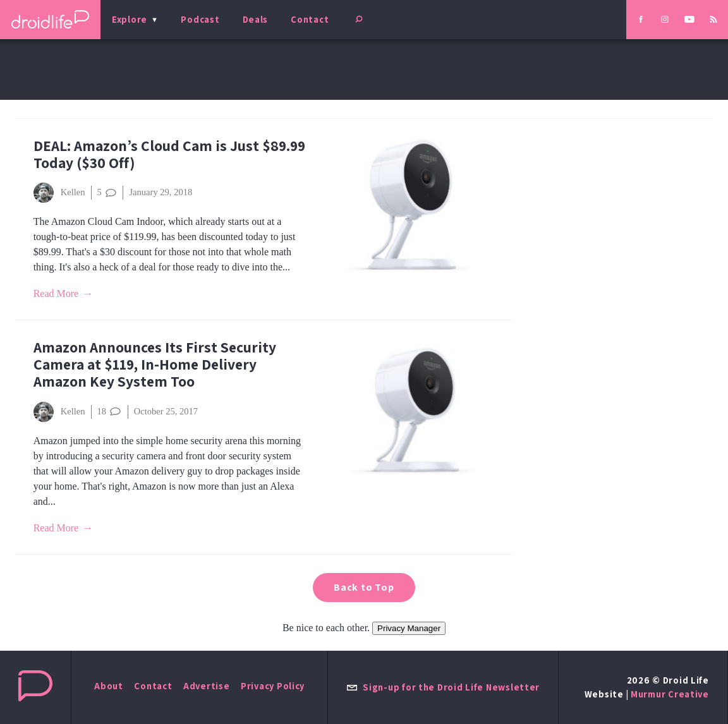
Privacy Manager (409, 628)
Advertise (207, 686)
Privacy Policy (273, 686)
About (109, 686)
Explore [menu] (130, 19)
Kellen (59, 193)
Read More (56, 293)
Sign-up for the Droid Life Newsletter (443, 687)
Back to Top (364, 587)
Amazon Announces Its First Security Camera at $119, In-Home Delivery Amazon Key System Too (155, 364)
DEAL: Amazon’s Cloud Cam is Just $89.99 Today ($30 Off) (169, 154)
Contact (310, 19)
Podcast (200, 19)
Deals (256, 19)
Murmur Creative (670, 694)
